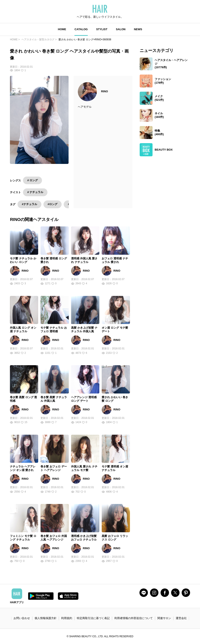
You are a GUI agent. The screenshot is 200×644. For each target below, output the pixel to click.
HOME (62, 29)
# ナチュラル (35, 192)
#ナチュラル (29, 204)
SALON (121, 29)
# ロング (32, 180)
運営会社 (181, 618)
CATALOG (81, 29)
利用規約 (67, 618)
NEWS (138, 29)
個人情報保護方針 (46, 618)
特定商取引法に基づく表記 (93, 618)
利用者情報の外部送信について (134, 618)
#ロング (53, 204)
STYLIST (102, 29)
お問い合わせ (22, 618)
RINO (105, 91)
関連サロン (164, 618)
